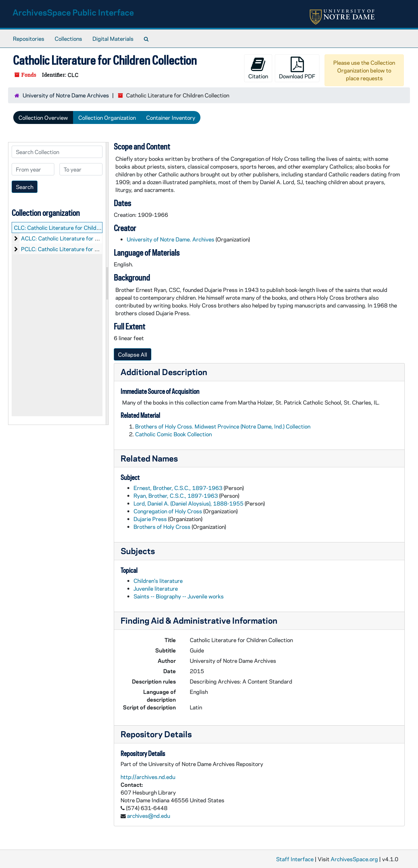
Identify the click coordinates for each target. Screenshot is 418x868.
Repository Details (156, 734)
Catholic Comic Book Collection (173, 434)
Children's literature (158, 581)
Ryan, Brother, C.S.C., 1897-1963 (176, 495)
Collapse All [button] (133, 354)
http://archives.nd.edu (148, 777)
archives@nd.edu (149, 816)
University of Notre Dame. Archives (171, 239)
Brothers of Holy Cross (162, 527)
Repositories (29, 39)
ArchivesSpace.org (354, 859)
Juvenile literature (156, 588)
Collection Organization (107, 117)
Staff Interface (295, 859)
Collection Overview (43, 117)
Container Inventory (171, 117)
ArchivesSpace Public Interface (73, 12)
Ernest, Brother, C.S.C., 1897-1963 (178, 488)
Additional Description (164, 372)
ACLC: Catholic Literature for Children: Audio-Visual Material (96, 238)
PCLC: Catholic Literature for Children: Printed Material (90, 249)
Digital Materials (113, 39)
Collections (68, 39)
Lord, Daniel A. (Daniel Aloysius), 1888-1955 (188, 503)
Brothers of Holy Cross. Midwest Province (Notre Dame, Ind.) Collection (223, 426)
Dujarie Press (150, 519)
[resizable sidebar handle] (107, 284)
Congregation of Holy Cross (168, 511)
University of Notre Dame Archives (66, 95)
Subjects (138, 551)
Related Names (149, 458)
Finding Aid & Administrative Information (199, 620)
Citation (258, 68)
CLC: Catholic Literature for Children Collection (72, 228)
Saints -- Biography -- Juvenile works (179, 596)
